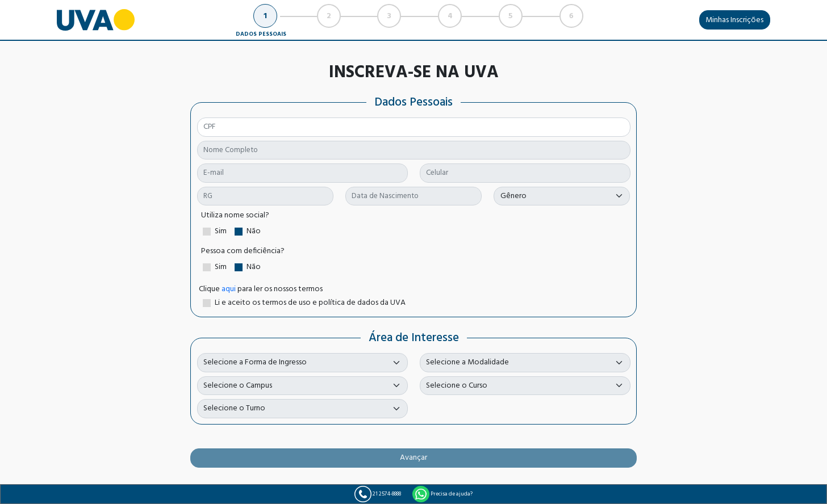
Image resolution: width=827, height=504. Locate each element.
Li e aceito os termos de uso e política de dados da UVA (310, 303)
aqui (229, 289)
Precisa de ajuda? (442, 494)
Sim (221, 231)
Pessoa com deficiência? (243, 251)
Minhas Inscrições (734, 20)
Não (254, 231)
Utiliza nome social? (235, 215)
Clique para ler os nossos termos (261, 289)
